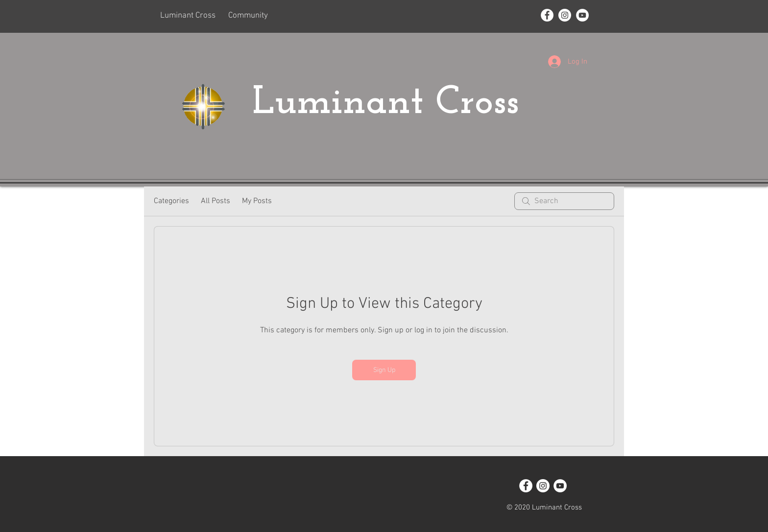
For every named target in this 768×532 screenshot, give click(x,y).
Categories (171, 201)
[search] (564, 201)
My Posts (257, 201)
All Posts (216, 201)
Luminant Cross (391, 103)
